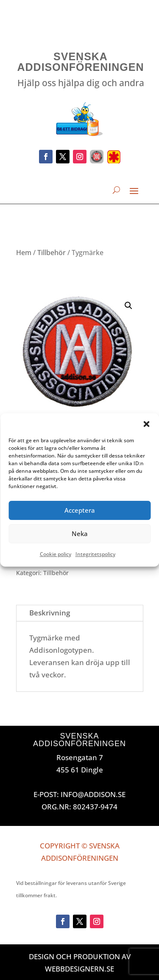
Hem (24, 253)
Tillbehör (52, 253)
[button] (146, 424)
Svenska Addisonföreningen (81, 62)
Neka (80, 534)
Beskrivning (50, 613)
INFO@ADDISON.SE (93, 794)
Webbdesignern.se (79, 969)
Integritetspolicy (95, 554)
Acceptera (80, 510)
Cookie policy (56, 554)
